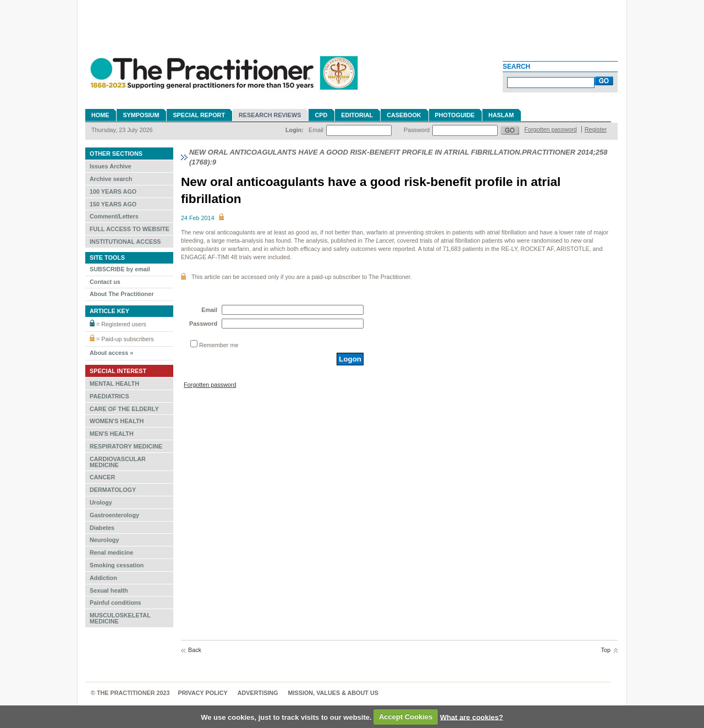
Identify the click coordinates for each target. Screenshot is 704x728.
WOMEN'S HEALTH (117, 421)
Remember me (219, 345)
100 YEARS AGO (113, 191)
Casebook (404, 115)
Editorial (357, 115)
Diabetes (102, 528)
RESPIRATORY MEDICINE (126, 446)
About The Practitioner (122, 294)
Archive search (111, 179)
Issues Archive (111, 166)
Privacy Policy (203, 693)
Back (195, 650)
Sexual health (109, 590)
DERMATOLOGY (113, 490)
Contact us (105, 282)
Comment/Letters (114, 216)
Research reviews (270, 115)
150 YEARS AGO (113, 204)
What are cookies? (472, 717)
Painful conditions (116, 603)
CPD (321, 115)
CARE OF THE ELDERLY (124, 409)
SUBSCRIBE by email (120, 269)
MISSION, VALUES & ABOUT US (333, 693)
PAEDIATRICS (109, 396)
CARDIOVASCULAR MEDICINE (118, 462)
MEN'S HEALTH (112, 434)
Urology (101, 502)
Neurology (104, 540)
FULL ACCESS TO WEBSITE (130, 229)
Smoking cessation (117, 565)
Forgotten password (550, 129)
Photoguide (455, 115)
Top (606, 650)
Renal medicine (111, 552)
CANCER (102, 477)
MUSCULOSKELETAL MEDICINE (120, 618)
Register (596, 129)
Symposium (141, 115)
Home (100, 115)
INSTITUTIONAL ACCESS (125, 242)
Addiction (103, 578)
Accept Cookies (406, 717)
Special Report (199, 115)
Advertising (258, 693)
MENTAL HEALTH (114, 384)
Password (417, 130)
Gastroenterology (114, 515)
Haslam (501, 115)
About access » (111, 353)
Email (316, 130)
